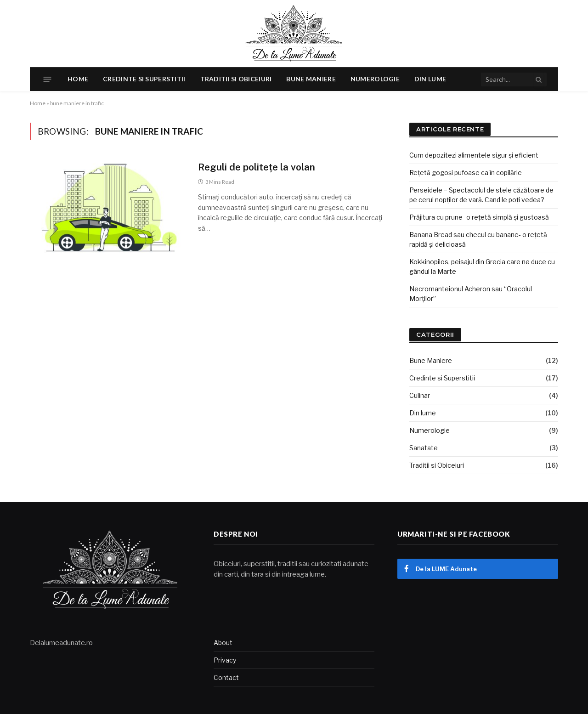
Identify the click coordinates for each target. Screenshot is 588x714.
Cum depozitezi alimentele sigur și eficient (474, 155)
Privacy (225, 660)
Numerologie (375, 79)
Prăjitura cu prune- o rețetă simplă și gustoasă (479, 217)
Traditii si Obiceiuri (236, 79)
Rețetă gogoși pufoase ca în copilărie (466, 173)
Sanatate (424, 448)
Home (78, 79)
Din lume (430, 79)
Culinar (420, 395)
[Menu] (48, 79)
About (223, 643)
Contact (226, 677)
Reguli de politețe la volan (257, 167)
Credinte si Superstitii (144, 79)
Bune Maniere (311, 79)
